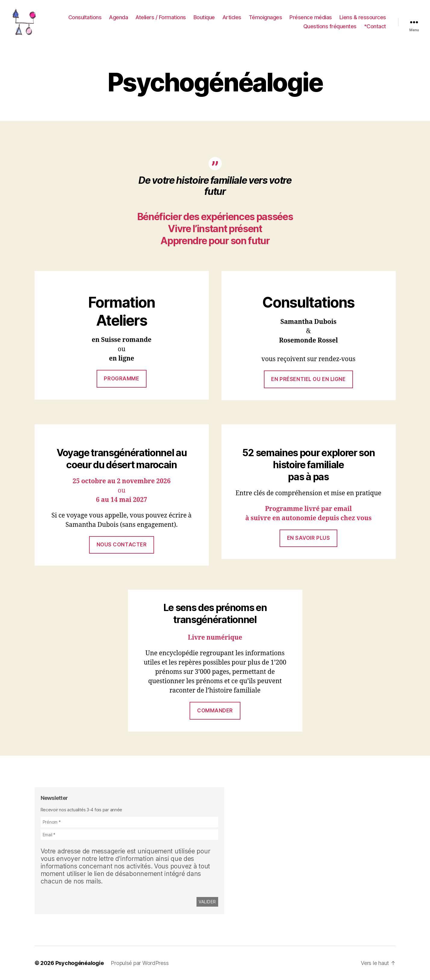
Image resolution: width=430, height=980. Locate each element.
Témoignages (266, 17)
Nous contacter (122, 545)
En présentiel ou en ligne (308, 379)
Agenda (118, 17)
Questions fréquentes (330, 26)
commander (215, 711)
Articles (232, 17)
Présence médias (311, 17)
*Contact (375, 26)
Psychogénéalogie (80, 963)
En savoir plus (309, 538)
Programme (121, 379)
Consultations (85, 17)
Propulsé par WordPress (140, 963)
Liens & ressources (363, 17)
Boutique (204, 17)
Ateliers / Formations (161, 17)
